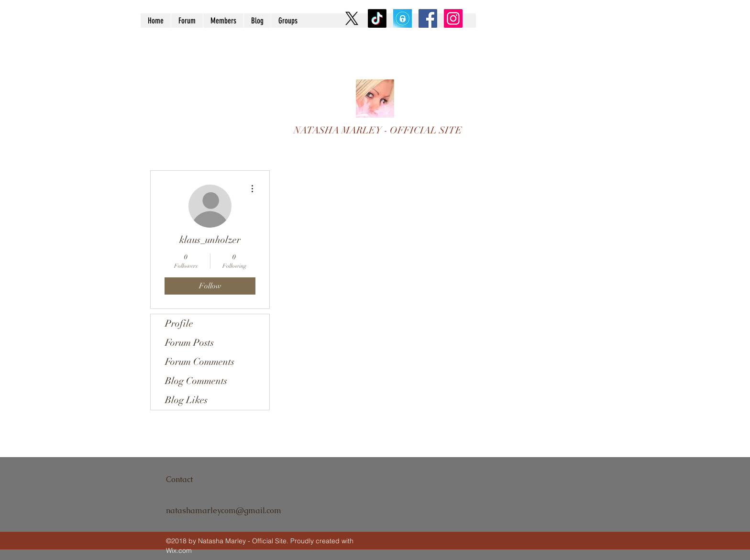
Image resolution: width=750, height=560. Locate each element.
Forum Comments (200, 362)
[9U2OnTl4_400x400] (403, 18)
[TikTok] (377, 18)
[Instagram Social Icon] (453, 18)
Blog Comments (196, 381)
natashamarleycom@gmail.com (224, 511)
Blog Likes (186, 400)
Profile (179, 324)
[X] (352, 18)
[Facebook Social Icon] (428, 18)
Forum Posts (189, 343)
